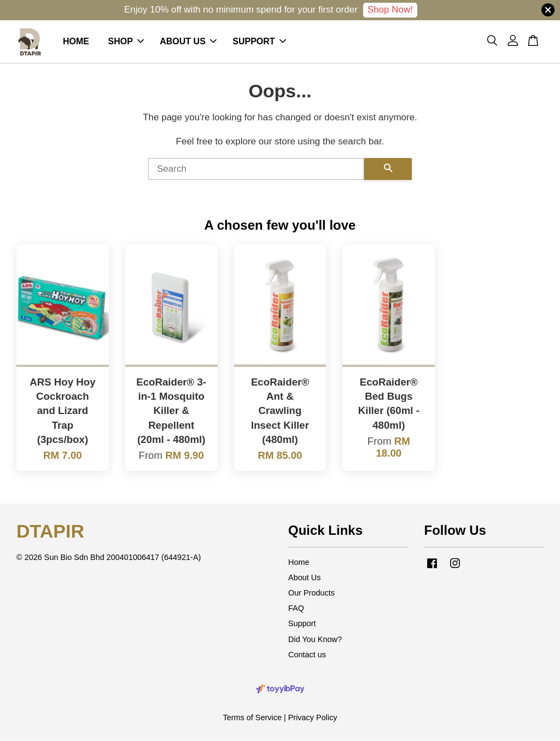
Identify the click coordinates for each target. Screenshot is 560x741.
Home (299, 562)
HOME (76, 41)
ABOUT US (188, 41)
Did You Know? (315, 639)
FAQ (296, 608)
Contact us (307, 655)
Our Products (311, 593)
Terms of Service (252, 717)
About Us (304, 577)
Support (302, 624)
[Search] (256, 169)
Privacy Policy (313, 717)
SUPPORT (259, 41)
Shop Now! (390, 10)
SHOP (126, 41)
